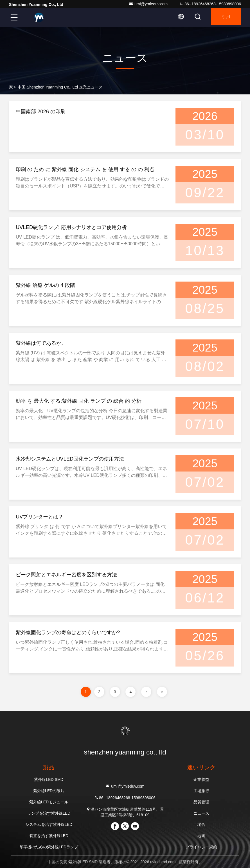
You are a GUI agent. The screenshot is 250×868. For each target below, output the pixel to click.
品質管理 (201, 802)
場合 (201, 824)
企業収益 (201, 779)
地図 (201, 836)
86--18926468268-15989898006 (210, 4)
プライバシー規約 (201, 847)
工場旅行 (201, 791)
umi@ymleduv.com (148, 4)
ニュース (201, 813)
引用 (224, 17)
